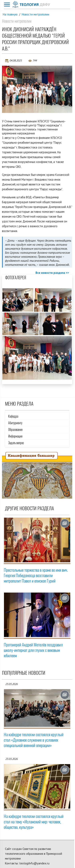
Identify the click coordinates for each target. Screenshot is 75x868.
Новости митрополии (36, 14)
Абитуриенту (15, 423)
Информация (15, 436)
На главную (10, 14)
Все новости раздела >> (52, 273)
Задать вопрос (16, 443)
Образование (15, 430)
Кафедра (13, 416)
